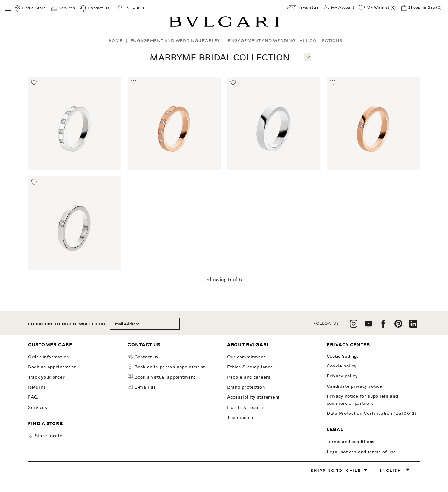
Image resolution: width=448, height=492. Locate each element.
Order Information (49, 357)
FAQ (33, 397)
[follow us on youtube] (369, 326)
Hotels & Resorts (246, 407)
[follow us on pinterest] (398, 326)
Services (38, 407)
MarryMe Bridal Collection (220, 57)
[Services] (63, 8)
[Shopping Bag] (421, 8)
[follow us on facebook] (383, 326)
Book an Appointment (52, 367)
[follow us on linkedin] (413, 326)
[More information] (307, 56)
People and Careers (249, 377)
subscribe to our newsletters (66, 324)
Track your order (46, 377)
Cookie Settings (343, 356)
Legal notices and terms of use (361, 452)
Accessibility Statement (253, 397)
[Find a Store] (30, 8)
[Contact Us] (95, 8)
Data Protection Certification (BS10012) (371, 413)
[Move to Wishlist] (34, 83)
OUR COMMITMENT (246, 357)
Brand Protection (246, 387)
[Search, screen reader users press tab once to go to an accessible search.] (139, 8)
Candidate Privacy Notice (355, 386)
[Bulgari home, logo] (224, 26)
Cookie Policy (342, 366)
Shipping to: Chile (336, 470)
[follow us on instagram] (354, 326)
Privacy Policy (342, 376)
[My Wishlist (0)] (377, 8)
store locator (50, 436)
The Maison (240, 417)
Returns (37, 387)
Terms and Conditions (351, 442)
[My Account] (339, 8)
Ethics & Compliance (250, 367)
